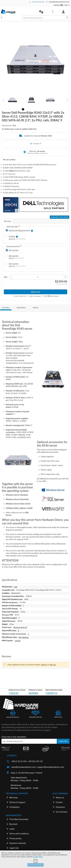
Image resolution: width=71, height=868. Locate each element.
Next (68, 100)
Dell (16, 587)
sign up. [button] (53, 664)
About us (60, 798)
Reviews (36, 308)
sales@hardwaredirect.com (58, 2)
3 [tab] (30, 109)
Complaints (14, 807)
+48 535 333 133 (35, 761)
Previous (3, 100)
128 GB (18, 641)
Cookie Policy (38, 857)
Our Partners (62, 812)
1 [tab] (23, 109)
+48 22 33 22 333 (37, 2)
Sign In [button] (44, 664)
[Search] (67, 18)
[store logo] (18, 12)
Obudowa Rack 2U (20, 627)
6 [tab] (41, 109)
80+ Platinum (24, 637)
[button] (41, 12)
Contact (59, 802)
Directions (60, 807)
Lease (12, 829)
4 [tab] (34, 109)
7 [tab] (45, 109)
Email (45, 296)
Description (6, 308)
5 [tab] (37, 109)
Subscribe (63, 741)
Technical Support (17, 802)
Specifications (21, 308)
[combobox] (46, 18)
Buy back (13, 824)
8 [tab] (48, 109)
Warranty (7, 221)
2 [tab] (27, 109)
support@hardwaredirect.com (51, 767)
